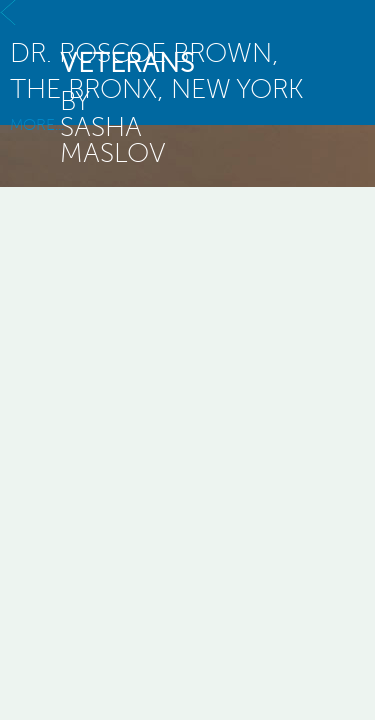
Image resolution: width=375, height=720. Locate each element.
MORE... (187, 111)
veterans (127, 63)
